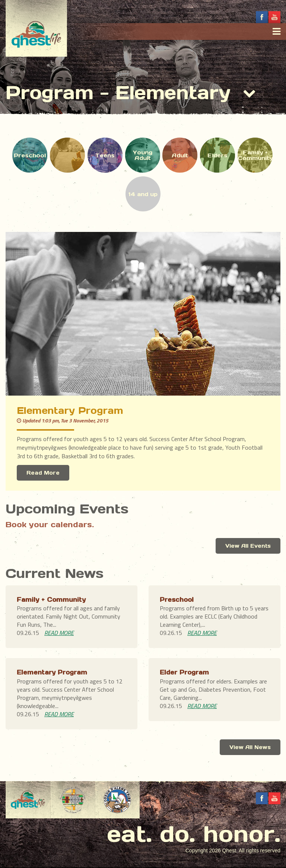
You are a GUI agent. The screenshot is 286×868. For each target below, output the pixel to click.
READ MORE (59, 633)
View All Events (248, 546)
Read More (43, 473)
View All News (250, 747)
